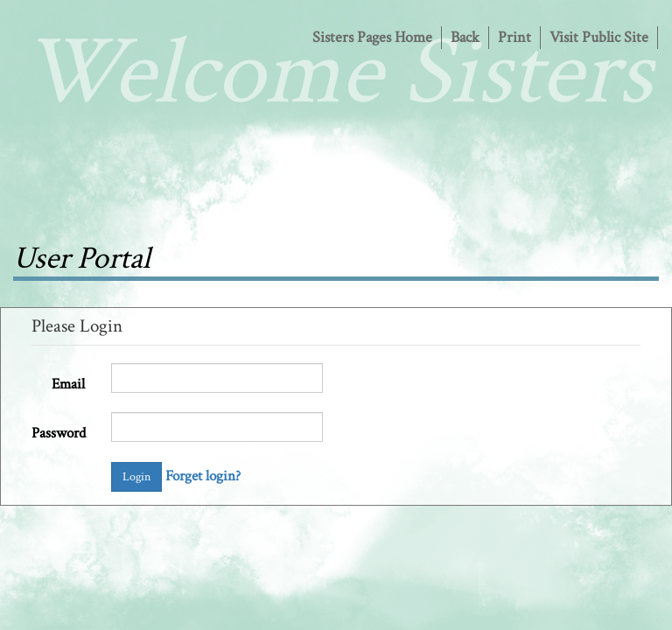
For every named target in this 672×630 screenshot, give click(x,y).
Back (465, 37)
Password (59, 433)
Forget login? (203, 476)
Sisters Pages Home (372, 37)
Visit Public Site (599, 37)
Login (136, 477)
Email (68, 384)
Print (514, 37)
